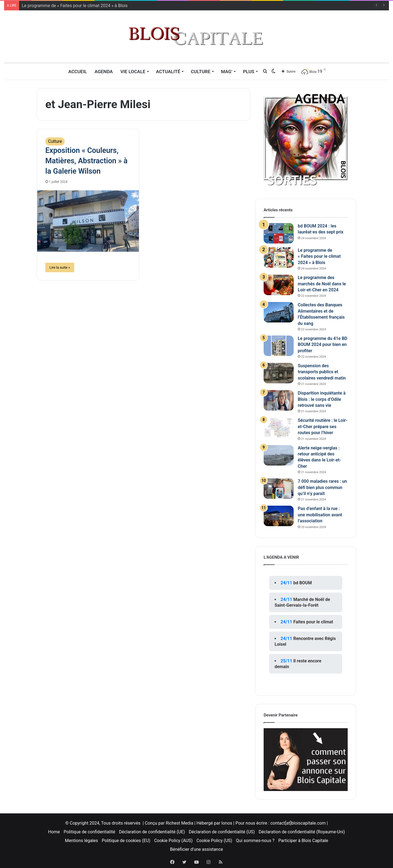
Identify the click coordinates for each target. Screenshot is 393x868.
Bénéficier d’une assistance (196, 849)
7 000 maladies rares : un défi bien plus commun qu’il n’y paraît (322, 487)
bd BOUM (303, 583)
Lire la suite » (60, 267)
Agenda (104, 72)
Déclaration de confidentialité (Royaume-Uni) (302, 832)
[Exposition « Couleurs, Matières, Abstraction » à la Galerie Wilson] (88, 221)
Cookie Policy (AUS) (173, 841)
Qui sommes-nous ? (255, 841)
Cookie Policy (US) (214, 841)
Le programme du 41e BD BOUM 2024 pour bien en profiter (323, 345)
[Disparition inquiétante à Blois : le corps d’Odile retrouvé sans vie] (279, 400)
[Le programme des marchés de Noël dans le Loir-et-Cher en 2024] (279, 285)
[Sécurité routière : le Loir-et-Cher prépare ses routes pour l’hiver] (279, 428)
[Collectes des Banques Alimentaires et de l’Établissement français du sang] (279, 312)
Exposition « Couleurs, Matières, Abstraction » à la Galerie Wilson (86, 161)
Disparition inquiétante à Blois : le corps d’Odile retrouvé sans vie (322, 399)
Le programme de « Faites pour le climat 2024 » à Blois (75, 6)
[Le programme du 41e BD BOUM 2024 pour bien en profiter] (279, 346)
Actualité (168, 72)
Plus (248, 72)
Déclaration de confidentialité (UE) (152, 832)
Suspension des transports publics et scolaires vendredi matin (322, 372)
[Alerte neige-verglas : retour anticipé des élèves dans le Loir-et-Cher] (279, 455)
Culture (201, 72)
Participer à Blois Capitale (303, 841)
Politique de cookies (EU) (126, 841)
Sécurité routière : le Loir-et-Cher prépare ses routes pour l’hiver (323, 426)
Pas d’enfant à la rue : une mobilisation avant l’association (320, 515)
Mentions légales (81, 841)
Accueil (78, 72)
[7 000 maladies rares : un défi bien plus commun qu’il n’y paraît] (279, 489)
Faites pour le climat (313, 622)
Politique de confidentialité (89, 832)
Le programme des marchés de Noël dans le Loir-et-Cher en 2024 (322, 284)
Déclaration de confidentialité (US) (222, 832)
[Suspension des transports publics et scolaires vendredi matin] (279, 373)
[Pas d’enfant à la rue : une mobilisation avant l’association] (279, 516)
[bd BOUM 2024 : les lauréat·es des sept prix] (279, 233)
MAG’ (227, 72)
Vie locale (133, 72)
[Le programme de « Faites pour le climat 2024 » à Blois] (279, 258)
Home (54, 832)
